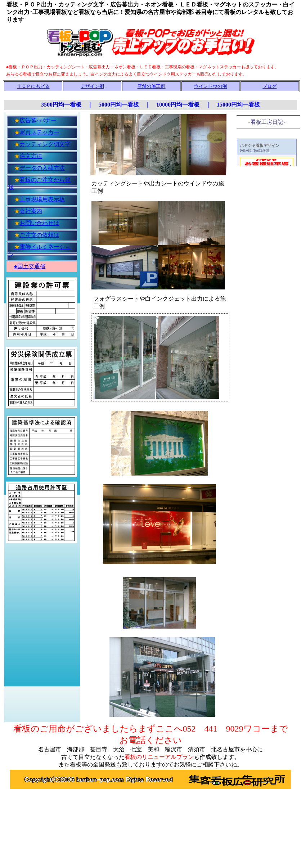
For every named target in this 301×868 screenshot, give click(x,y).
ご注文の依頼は (39, 235)
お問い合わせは (39, 223)
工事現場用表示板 (42, 199)
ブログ (269, 86)
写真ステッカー (37, 132)
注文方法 (31, 156)
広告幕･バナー (35, 120)
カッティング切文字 (45, 144)
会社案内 (31, 211)
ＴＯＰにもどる (33, 86)
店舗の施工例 (151, 86)
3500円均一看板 (61, 105)
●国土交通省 (30, 266)
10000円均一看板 (178, 105)
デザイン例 (92, 86)
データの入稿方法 (42, 168)
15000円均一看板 (238, 105)
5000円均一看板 (119, 105)
